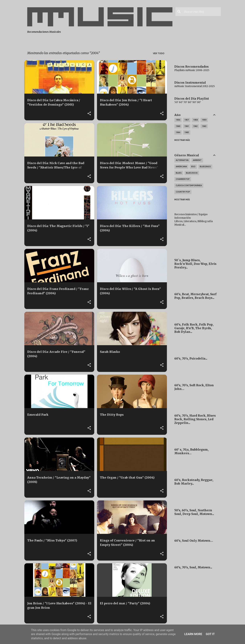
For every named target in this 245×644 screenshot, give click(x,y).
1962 (195, 126)
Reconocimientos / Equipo (191, 214)
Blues (179, 173)
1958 (195, 120)
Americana (181, 166)
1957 (187, 120)
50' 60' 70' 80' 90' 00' (188, 102)
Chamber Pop (183, 179)
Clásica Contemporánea (189, 185)
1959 (204, 120)
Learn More (193, 634)
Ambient (197, 160)
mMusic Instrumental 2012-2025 (195, 86)
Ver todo (159, 53)
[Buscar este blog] (202, 12)
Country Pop (183, 192)
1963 (204, 126)
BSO (193, 166)
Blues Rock (192, 173)
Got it (210, 634)
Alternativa (182, 160)
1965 (187, 132)
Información (183, 218)
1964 (178, 132)
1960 (178, 126)
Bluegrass (205, 166)
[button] (89, 114)
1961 (187, 126)
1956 (178, 120)
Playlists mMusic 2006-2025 (192, 70)
